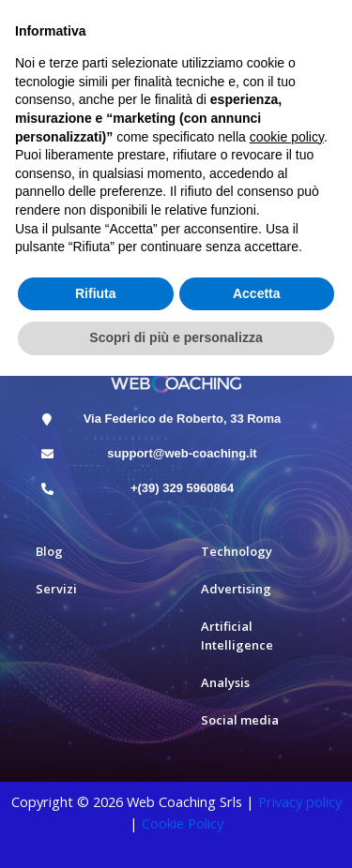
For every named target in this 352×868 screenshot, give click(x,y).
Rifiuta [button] (96, 293)
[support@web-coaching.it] (47, 454)
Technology (237, 551)
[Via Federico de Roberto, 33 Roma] (47, 419)
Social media (240, 720)
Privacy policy (300, 801)
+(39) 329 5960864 (182, 488)
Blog (49, 551)
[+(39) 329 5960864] (47, 489)
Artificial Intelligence (237, 636)
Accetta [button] (257, 293)
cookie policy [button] (287, 137)
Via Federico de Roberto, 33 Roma (183, 419)
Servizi (56, 589)
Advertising (236, 589)
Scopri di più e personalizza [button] (176, 337)
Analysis (225, 682)
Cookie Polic (179, 823)
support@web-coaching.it (182, 453)
